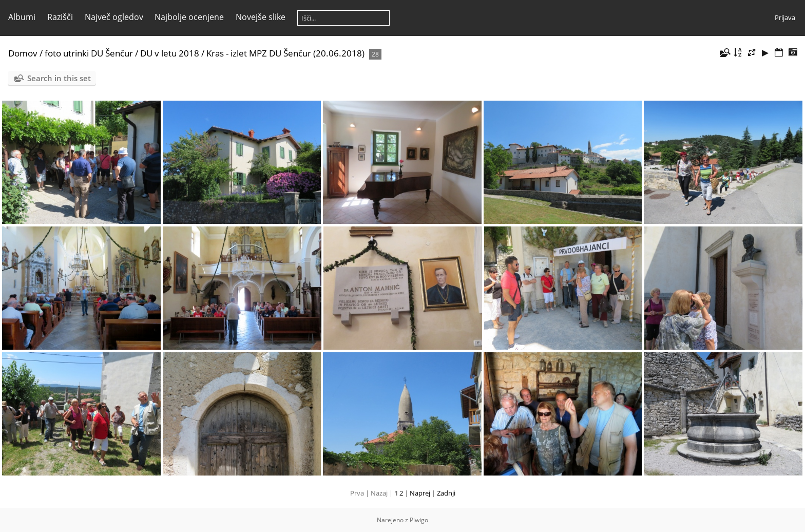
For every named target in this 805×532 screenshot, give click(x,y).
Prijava (785, 17)
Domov (23, 53)
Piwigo (419, 520)
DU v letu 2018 (170, 53)
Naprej (420, 493)
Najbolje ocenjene (189, 17)
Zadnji (446, 493)
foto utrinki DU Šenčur (89, 53)
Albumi (22, 17)
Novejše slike (261, 17)
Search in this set (59, 78)
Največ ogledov (114, 17)
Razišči (60, 17)
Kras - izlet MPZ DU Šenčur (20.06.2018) (285, 53)
